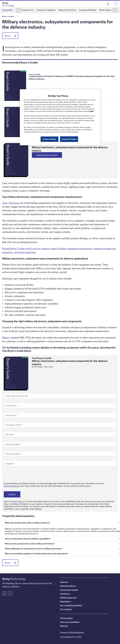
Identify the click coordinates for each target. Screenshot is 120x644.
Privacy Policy (18, 501)
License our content (69, 590)
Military (6, 338)
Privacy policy (66, 618)
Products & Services (67, 10)
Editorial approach (68, 598)
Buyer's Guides (8, 16)
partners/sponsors (12, 486)
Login (108, 4)
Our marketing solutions (71, 605)
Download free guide (47, 155)
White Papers (105, 10)
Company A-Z (27, 10)
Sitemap (64, 626)
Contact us (65, 594)
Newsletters (65, 601)
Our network (66, 609)
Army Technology (11, 203)
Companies (7, 10)
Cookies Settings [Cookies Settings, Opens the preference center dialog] (49, 139)
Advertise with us (68, 586)
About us (64, 582)
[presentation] (24, 474)
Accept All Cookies (69, 139)
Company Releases (88, 10)
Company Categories (46, 10)
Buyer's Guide (34, 74)
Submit (12, 494)
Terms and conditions (70, 622)
